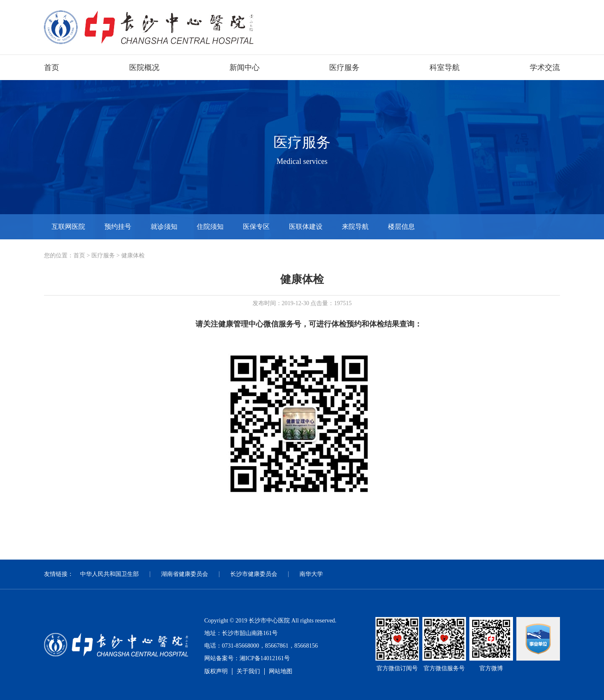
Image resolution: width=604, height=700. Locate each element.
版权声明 (216, 671)
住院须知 (210, 227)
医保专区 (256, 227)
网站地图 (281, 671)
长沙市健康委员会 (254, 574)
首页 (52, 67)
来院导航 (355, 227)
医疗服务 (344, 67)
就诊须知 (164, 227)
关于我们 (248, 671)
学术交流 (545, 67)
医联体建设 (306, 227)
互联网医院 (68, 227)
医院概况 (144, 67)
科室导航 (445, 67)
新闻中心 (245, 67)
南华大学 (311, 574)
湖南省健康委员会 (185, 574)
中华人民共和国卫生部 (109, 574)
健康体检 (133, 255)
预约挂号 (118, 227)
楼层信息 (401, 227)
